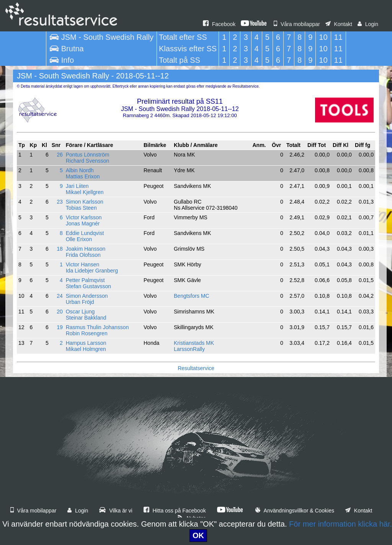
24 (60, 296)
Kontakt (339, 24)
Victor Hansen (83, 264)
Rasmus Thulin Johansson (97, 327)
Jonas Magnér (83, 224)
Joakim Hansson (86, 249)
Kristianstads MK (194, 343)
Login (368, 24)
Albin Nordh (80, 170)
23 (60, 202)
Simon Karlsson (85, 202)
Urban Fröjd (80, 302)
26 (60, 155)
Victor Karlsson (84, 217)
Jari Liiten (77, 186)
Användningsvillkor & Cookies (295, 511)
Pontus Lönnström (88, 155)
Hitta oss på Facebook (175, 511)
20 (60, 312)
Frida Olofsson (83, 255)
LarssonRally (189, 349)
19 (60, 327)
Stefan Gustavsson (88, 286)
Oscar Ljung (80, 312)
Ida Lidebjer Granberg (92, 271)
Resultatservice (196, 368)
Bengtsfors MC (192, 296)
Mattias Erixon (83, 176)
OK (198, 535)
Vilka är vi (116, 511)
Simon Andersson (87, 296)
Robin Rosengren (87, 333)
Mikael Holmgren (86, 349)
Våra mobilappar (297, 24)
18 (60, 249)
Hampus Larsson (86, 343)
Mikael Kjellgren (85, 192)
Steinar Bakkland (86, 318)
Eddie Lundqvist (85, 233)
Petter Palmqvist (85, 280)
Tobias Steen (81, 208)
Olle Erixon (79, 239)
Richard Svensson (88, 161)
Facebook (219, 24)
